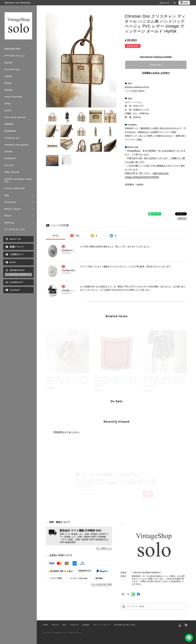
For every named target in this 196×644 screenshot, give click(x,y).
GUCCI (8, 111)
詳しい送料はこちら (104, 548)
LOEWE (8, 76)
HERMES (9, 124)
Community (17, 282)
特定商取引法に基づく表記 (125, 625)
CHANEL (9, 90)
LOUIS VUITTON (13, 97)
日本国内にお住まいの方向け (156, 73)
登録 (148, 494)
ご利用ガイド (17, 254)
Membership (17, 270)
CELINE (8, 63)
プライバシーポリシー (102, 625)
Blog (13, 262)
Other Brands (12, 172)
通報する (182, 219)
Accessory (10, 202)
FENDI (8, 104)
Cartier (8, 151)
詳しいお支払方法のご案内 (102, 584)
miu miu (9, 165)
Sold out (156, 65)
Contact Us (74, 625)
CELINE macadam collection (18, 180)
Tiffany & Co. (12, 138)
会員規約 (86, 625)
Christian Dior (12, 69)
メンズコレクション (15, 229)
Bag (7, 195)
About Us (164, 3)
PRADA (8, 83)
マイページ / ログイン (18, 275)
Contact (15, 290)
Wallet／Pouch (12, 209)
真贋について (17, 247)
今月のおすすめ (12, 49)
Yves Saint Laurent (15, 117)
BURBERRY (10, 131)
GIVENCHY (10, 158)
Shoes (8, 216)
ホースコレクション (15, 56)
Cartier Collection (15, 188)
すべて (56, 236)
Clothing (9, 223)
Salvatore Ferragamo (17, 145)
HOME (45, 625)
